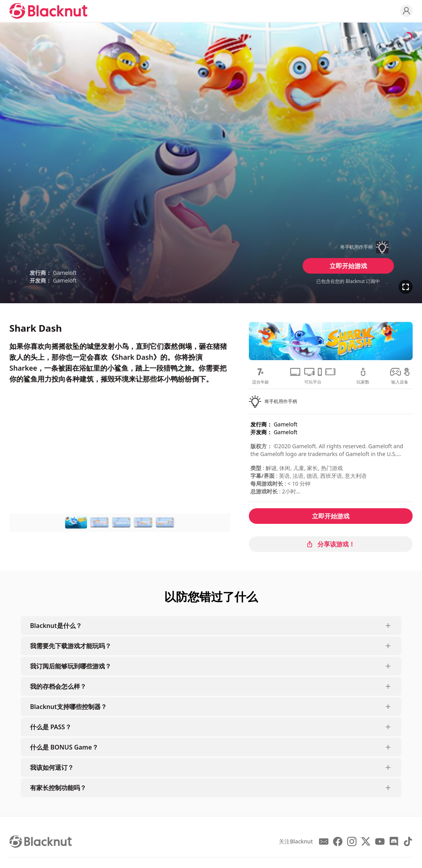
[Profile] (406, 11)
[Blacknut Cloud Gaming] (48, 11)
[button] (348, 247)
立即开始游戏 (348, 266)
